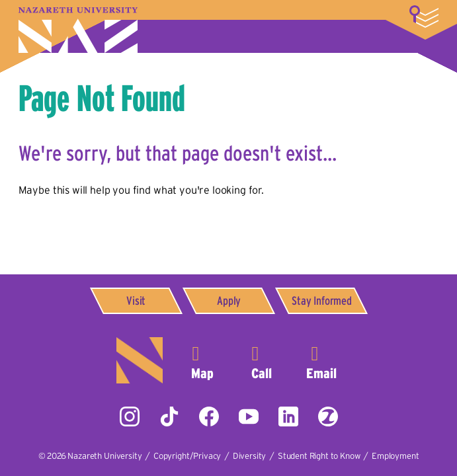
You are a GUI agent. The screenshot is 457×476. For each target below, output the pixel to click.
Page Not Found (102, 98)
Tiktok (169, 416)
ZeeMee (328, 416)
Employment (395, 456)
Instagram (130, 416)
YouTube (249, 416)
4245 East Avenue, (202, 360)
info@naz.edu (321, 360)
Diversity (250, 456)
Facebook (209, 416)
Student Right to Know (319, 456)
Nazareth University (78, 30)
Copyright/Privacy (187, 456)
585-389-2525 (262, 360)
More (424, 17)
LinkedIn (288, 416)
